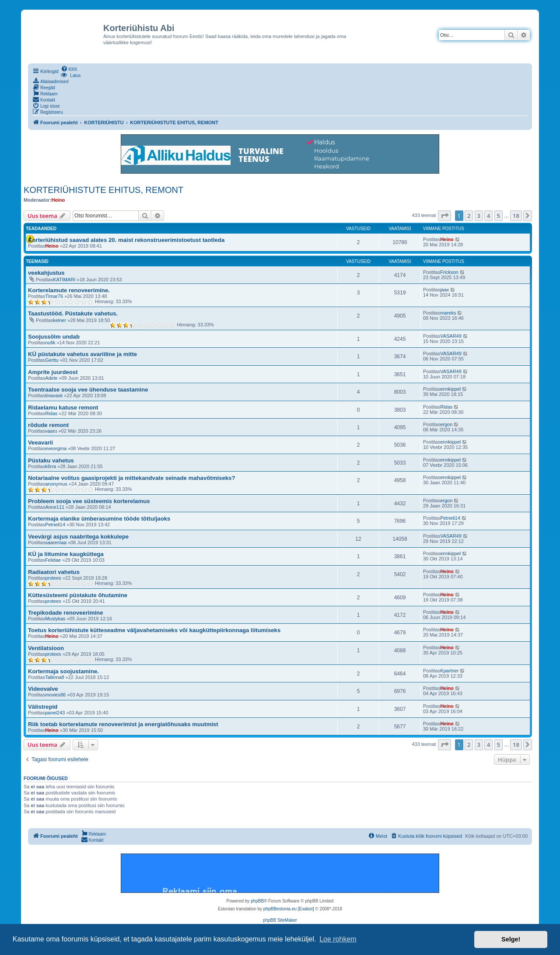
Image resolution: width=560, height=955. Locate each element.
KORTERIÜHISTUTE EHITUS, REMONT (103, 190)
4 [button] (488, 216)
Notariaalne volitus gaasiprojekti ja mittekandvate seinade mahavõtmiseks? (131, 478)
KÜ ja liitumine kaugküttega (66, 554)
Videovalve (43, 689)
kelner (59, 320)
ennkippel (450, 389)
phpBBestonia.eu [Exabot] (289, 909)
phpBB (257, 901)
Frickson (449, 272)
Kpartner (449, 671)
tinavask (54, 395)
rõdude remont (48, 425)
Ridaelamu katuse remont (63, 408)
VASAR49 (451, 336)
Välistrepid (43, 707)
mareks (448, 313)
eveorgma (56, 448)
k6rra (51, 466)
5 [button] (499, 216)
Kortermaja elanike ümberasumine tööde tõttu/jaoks (99, 519)
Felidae (53, 560)
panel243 (55, 713)
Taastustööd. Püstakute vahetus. (73, 313)
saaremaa (56, 542)
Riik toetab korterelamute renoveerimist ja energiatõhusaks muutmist (123, 724)
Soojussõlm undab (54, 337)
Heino (58, 200)
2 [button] (469, 216)
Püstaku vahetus (51, 460)
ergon (446, 424)
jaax (444, 290)
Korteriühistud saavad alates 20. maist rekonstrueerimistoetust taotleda (126, 240)
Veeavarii (40, 443)
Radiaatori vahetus (54, 572)
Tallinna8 (54, 677)
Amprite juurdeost (53, 372)
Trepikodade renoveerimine (66, 613)
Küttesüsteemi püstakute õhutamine (78, 595)
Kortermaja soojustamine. (63, 671)
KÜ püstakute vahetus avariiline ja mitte (82, 354)
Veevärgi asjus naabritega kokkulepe (78, 537)
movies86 (55, 695)
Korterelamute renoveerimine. (69, 290)
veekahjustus (46, 273)
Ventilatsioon (46, 648)
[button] (444, 216)
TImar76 (54, 296)
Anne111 (55, 507)
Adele (51, 378)
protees (53, 578)
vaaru (51, 431)
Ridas (51, 413)
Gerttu (52, 360)
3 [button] (479, 216)
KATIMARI (64, 280)
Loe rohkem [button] (338, 939)
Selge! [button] (511, 939)
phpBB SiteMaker (280, 920)
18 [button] (516, 216)
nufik (50, 343)
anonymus (56, 484)
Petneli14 (55, 525)
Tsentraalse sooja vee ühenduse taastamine (88, 390)
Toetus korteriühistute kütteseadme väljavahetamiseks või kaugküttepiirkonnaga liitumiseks (154, 630)
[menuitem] (69, 69)
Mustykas (55, 619)
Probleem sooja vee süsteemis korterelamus (89, 501)
